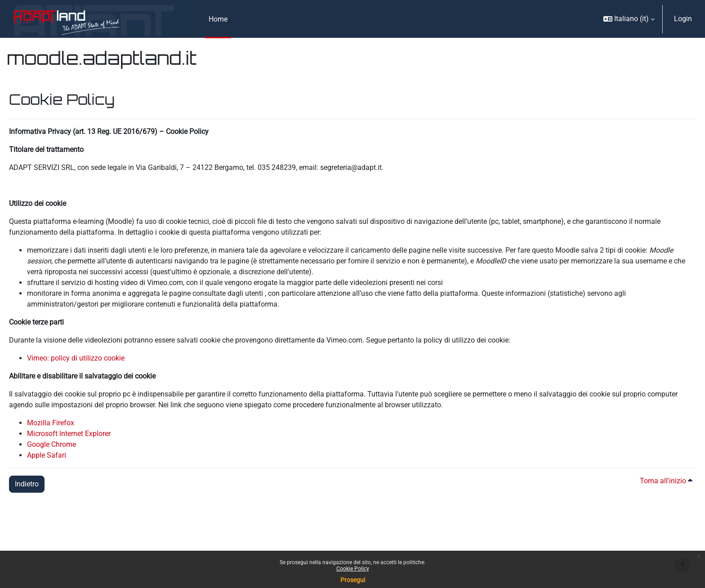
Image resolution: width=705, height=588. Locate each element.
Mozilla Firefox (51, 423)
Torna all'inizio (666, 481)
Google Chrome (51, 444)
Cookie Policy (353, 569)
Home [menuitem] (218, 19)
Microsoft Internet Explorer (69, 434)
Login (683, 19)
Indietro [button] (27, 484)
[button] (629, 19)
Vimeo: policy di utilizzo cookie (76, 358)
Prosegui (353, 580)
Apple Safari (47, 455)
